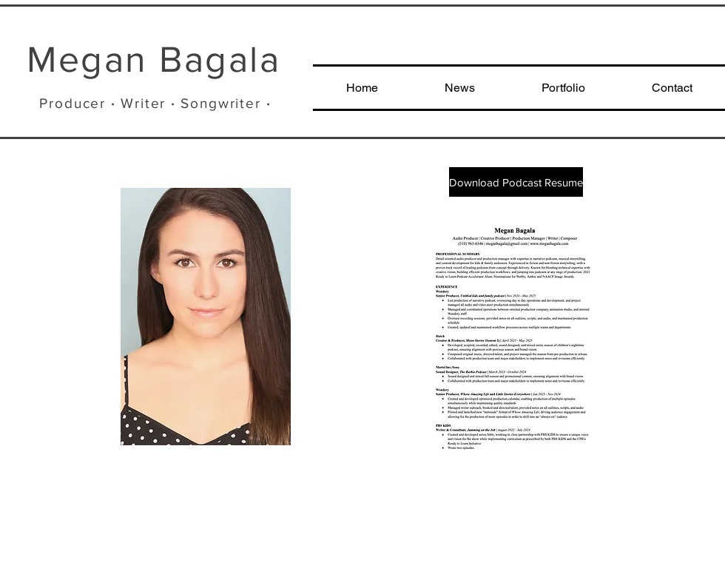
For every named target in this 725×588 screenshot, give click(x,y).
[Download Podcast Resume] (516, 182)
